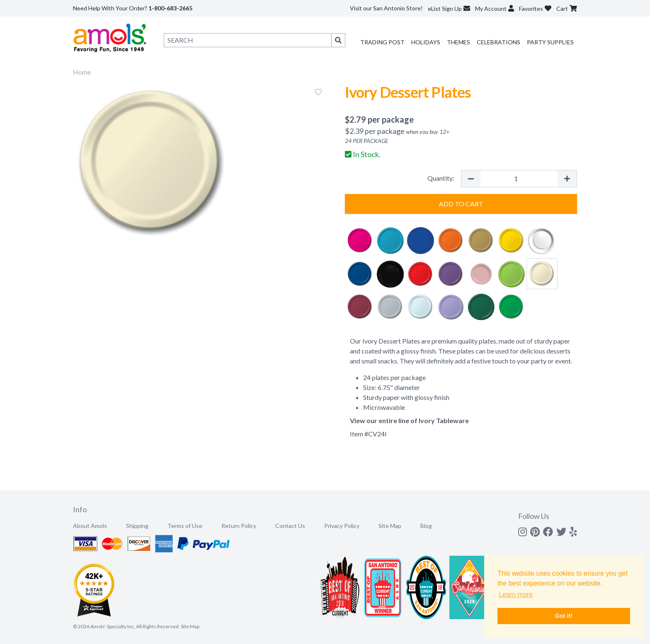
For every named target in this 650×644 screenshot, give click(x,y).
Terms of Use (185, 526)
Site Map (390, 526)
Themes (458, 42)
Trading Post (382, 42)
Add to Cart (461, 204)
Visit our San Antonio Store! (386, 8)
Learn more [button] (516, 594)
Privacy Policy (342, 526)
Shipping (137, 526)
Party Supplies (550, 42)
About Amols (90, 526)
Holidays (426, 42)
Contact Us (290, 526)
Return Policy (239, 526)
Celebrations (498, 42)
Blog (426, 526)
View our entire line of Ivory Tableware (409, 420)
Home (82, 72)
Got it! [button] (564, 616)
